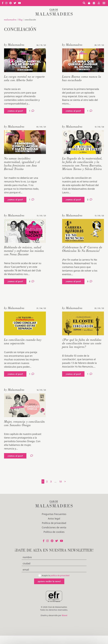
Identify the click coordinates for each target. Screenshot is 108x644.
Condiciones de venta (54, 527)
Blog (21, 20)
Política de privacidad (54, 523)
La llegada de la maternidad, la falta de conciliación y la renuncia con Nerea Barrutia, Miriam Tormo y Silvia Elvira (82, 164)
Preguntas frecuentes (54, 514)
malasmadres (10, 20)
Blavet (65, 615)
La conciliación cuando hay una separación (23, 341)
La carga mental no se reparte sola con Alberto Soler (24, 78)
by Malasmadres (14, 45)
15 (60, 481)
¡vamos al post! (15, 111)
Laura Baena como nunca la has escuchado (82, 78)
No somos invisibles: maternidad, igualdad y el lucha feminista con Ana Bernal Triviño (22, 164)
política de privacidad (60, 575)
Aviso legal (54, 518)
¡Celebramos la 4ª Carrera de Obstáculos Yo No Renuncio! (82, 249)
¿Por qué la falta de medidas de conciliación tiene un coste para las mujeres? (82, 343)
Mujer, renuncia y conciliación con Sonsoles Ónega (24, 423)
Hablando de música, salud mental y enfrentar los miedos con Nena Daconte (24, 251)
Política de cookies (54, 532)
